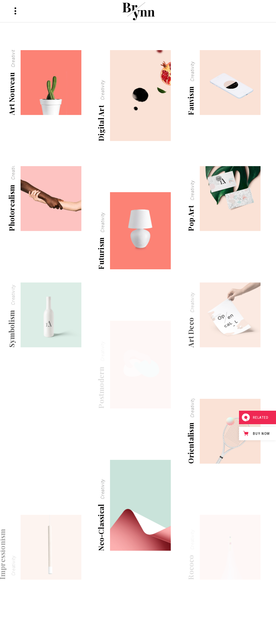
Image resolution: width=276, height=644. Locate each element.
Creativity (13, 57)
